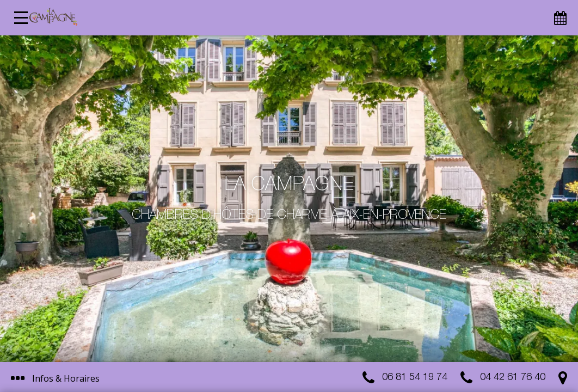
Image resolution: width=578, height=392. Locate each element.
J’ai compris (271, 336)
